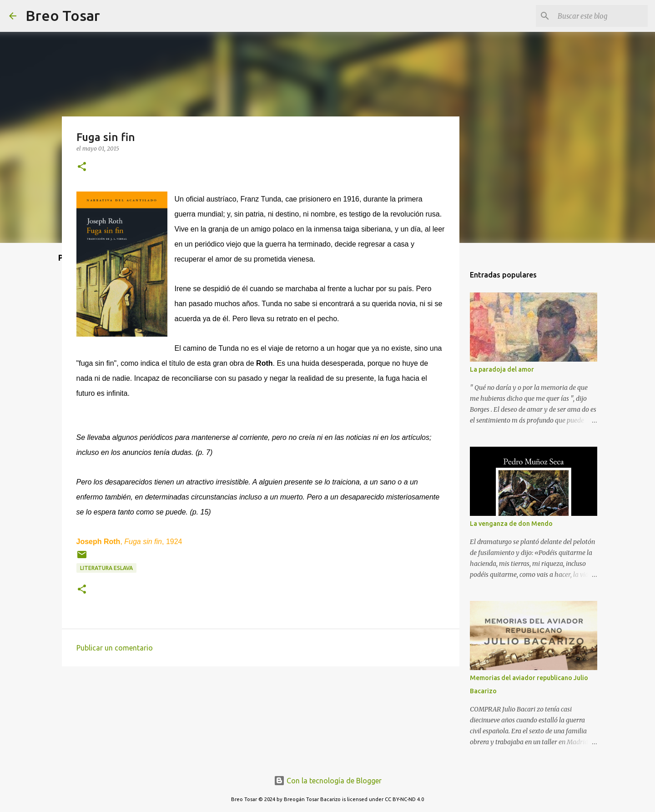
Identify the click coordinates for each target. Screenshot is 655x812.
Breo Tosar (63, 15)
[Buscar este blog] (600, 16)
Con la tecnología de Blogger (328, 781)
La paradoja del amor (502, 369)
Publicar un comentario (115, 648)
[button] (82, 167)
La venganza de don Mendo (511, 524)
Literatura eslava (106, 568)
